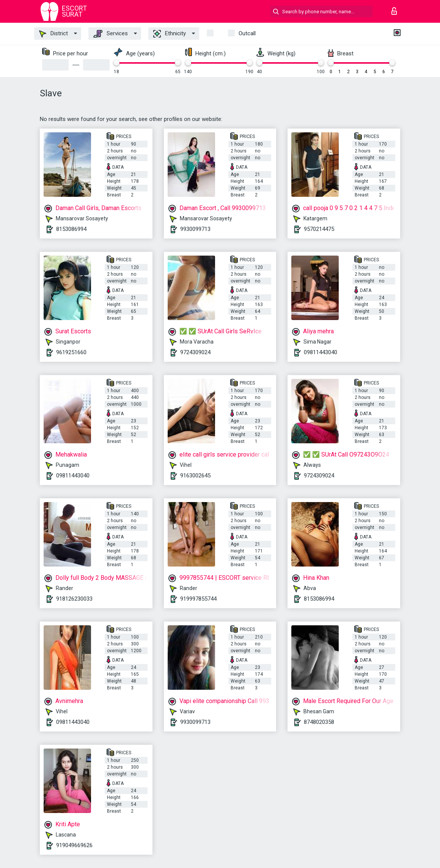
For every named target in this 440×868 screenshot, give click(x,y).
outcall (247, 33)
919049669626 (74, 845)
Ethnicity (170, 34)
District (53, 34)
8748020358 (319, 722)
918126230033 (74, 599)
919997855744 (198, 599)
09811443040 (321, 352)
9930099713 (195, 229)
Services (111, 34)
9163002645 (195, 476)
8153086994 (71, 229)
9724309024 (195, 352)
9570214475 (319, 229)
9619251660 (71, 352)
